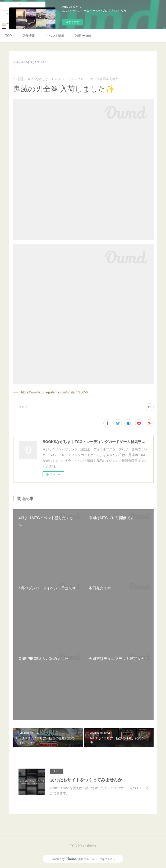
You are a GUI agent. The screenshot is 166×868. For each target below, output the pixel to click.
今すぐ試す (72, 22)
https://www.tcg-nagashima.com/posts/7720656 (54, 392)
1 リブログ (20, 407)
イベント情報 (55, 36)
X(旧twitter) (83, 36)
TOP (8, 36)
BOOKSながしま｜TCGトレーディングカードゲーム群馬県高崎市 (71, 79)
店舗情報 (29, 36)
